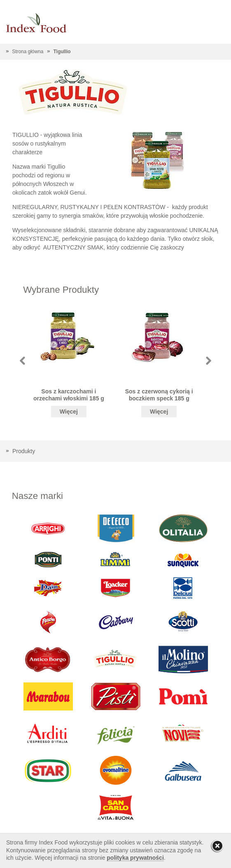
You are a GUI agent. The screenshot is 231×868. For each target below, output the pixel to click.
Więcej (69, 412)
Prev (22, 361)
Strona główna (28, 52)
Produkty (24, 451)
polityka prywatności (135, 858)
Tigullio (62, 52)
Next (209, 361)
